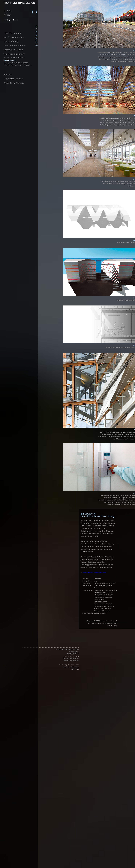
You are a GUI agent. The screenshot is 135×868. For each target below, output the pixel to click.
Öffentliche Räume (13, 50)
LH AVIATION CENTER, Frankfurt (16, 63)
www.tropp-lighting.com (71, 660)
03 (36, 31)
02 (36, 29)
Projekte (67, 665)
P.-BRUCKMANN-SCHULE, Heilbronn (17, 65)
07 (36, 41)
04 (36, 33)
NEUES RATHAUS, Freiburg (14, 57)
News (61, 665)
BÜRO (7, 15)
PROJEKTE (11, 20)
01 (36, 26)
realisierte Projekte (14, 79)
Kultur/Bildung (11, 41)
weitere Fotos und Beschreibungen (94, 572)
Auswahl (8, 75)
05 (36, 36)
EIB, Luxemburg (10, 60)
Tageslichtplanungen (14, 54)
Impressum (66, 667)
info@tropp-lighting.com (71, 658)
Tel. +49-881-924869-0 (71, 656)
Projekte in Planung (14, 83)
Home (77, 665)
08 (36, 43)
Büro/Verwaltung (12, 33)
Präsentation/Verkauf (15, 46)
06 (36, 38)
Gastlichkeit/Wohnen (14, 37)
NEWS (8, 11)
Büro (72, 665)
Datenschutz (75, 667)
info (36, 45)
